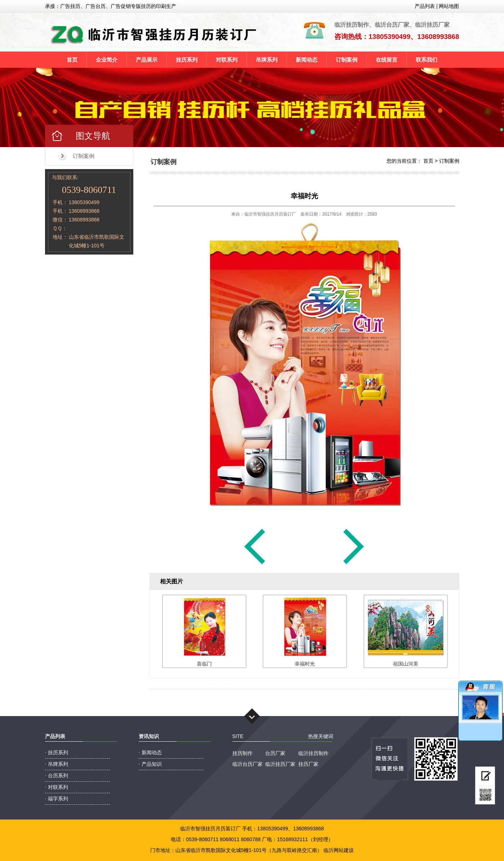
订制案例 (347, 60)
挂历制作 (242, 753)
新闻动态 (307, 60)
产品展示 (147, 60)
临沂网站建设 (339, 850)
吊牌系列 (267, 60)
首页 (72, 60)
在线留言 (387, 60)
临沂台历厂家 (247, 764)
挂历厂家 (308, 764)
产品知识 (152, 764)
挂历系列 (187, 60)
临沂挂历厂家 (280, 764)
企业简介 (107, 60)
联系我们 (427, 60)
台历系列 (58, 776)
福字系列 (58, 799)
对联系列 (227, 60)
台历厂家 (275, 753)
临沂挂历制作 (313, 753)
